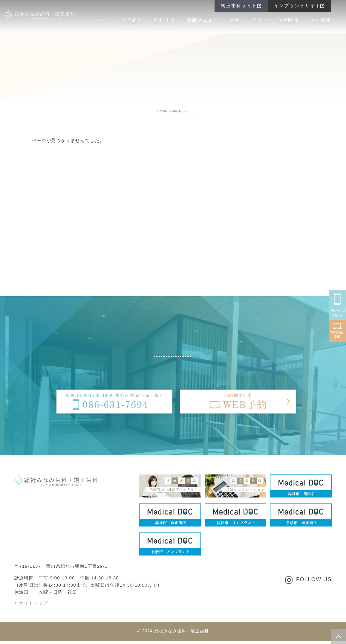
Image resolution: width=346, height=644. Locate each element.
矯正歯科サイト (239, 6)
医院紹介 (132, 20)
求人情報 (321, 20)
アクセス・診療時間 (275, 20)
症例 (235, 20)
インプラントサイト (297, 6)
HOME (163, 111)
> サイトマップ (31, 603)
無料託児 (164, 20)
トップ (102, 20)
